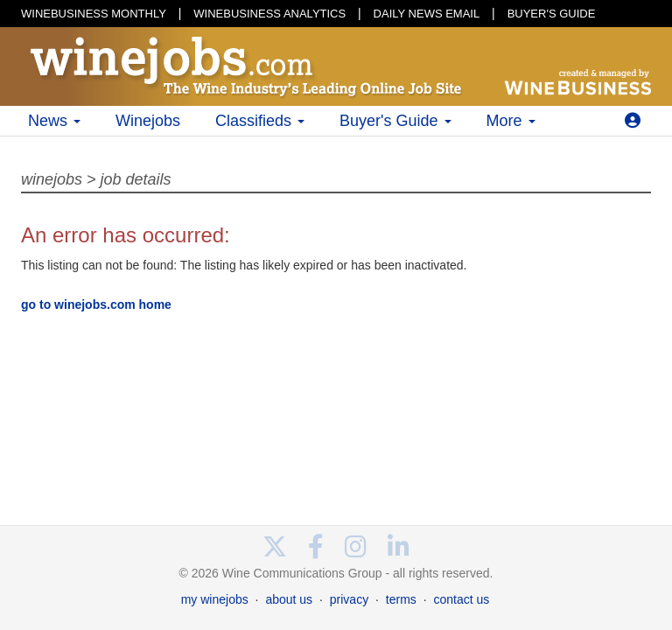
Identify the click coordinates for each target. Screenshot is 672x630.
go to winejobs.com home (96, 304)
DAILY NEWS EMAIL (427, 14)
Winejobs (148, 121)
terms (401, 599)
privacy (349, 599)
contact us (461, 599)
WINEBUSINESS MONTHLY (94, 14)
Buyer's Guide (395, 121)
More (511, 121)
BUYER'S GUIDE (552, 14)
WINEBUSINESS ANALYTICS (269, 14)
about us (289, 599)
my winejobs (215, 599)
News (54, 121)
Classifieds (260, 121)
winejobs (52, 179)
